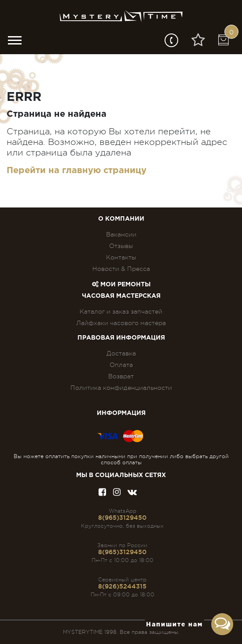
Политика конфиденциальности (121, 388)
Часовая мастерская (121, 296)
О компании (121, 219)
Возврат (121, 376)
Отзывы (121, 246)
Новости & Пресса (121, 269)
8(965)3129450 (122, 518)
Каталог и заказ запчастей (121, 311)
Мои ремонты (121, 285)
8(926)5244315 (122, 586)
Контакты (121, 257)
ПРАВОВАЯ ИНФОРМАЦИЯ (121, 338)
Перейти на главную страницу (77, 170)
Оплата (121, 365)
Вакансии (121, 234)
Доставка (121, 353)
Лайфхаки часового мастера (121, 323)
